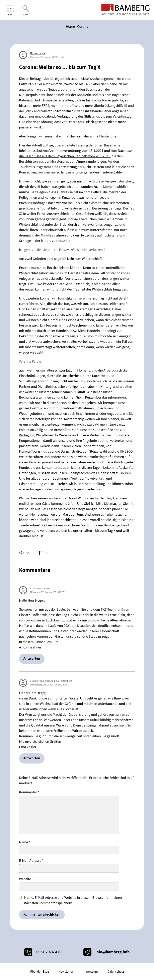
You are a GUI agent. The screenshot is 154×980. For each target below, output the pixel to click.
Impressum (90, 972)
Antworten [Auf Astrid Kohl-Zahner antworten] (32, 659)
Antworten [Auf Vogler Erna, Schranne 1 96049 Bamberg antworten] (32, 759)
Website (25, 880)
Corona (83, 27)
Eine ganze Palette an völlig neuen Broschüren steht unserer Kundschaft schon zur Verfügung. (72, 430)
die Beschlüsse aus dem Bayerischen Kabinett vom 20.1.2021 (64, 156)
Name (25, 843)
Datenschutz (116, 972)
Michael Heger (37, 53)
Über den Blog (39, 972)
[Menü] (11, 10)
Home (70, 27)
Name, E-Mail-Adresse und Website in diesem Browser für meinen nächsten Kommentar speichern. (73, 901)
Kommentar (29, 792)
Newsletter (66, 972)
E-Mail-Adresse (31, 861)
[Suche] (26, 10)
